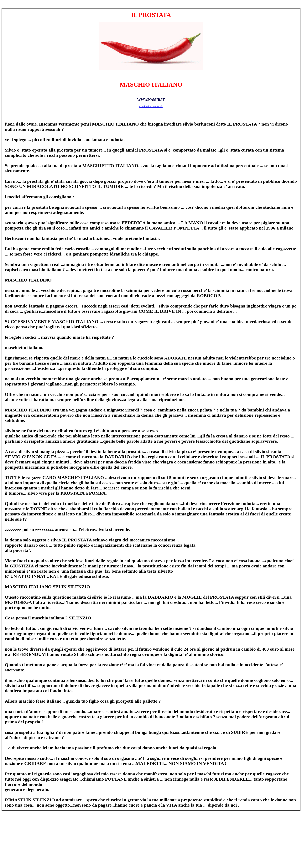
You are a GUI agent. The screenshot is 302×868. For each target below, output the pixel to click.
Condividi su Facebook (151, 106)
